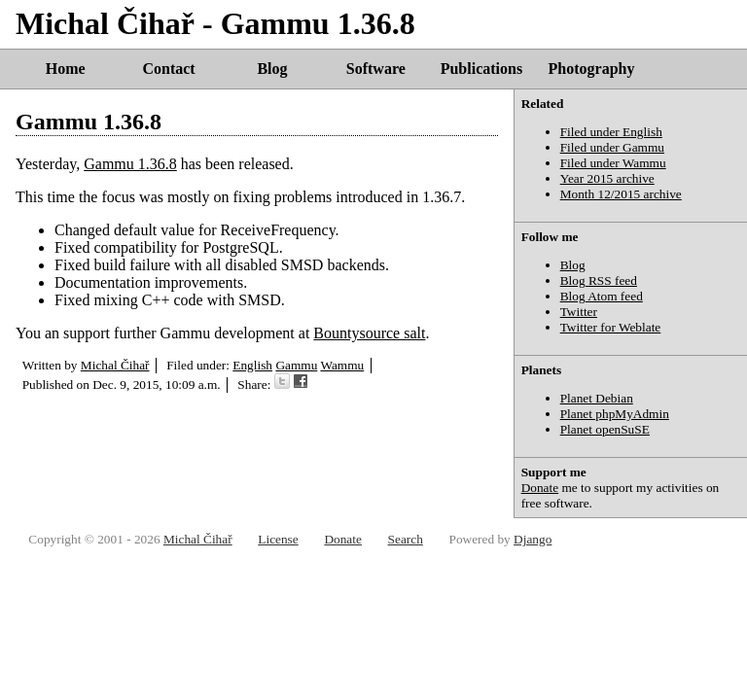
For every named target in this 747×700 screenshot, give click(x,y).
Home (66, 69)
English (252, 365)
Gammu (296, 365)
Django (533, 539)
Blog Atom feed (602, 296)
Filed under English (611, 132)
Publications (481, 69)
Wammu (342, 365)
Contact (168, 69)
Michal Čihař (115, 365)
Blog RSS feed (599, 280)
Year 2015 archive (607, 178)
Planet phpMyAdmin (615, 414)
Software (376, 69)
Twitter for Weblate (611, 327)
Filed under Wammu (613, 163)
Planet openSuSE (605, 429)
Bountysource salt (369, 333)
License (278, 539)
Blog (272, 69)
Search (406, 539)
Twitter (579, 312)
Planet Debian (597, 398)
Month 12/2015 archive (621, 194)
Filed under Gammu (612, 147)
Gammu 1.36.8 (89, 122)
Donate (540, 488)
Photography (592, 69)
